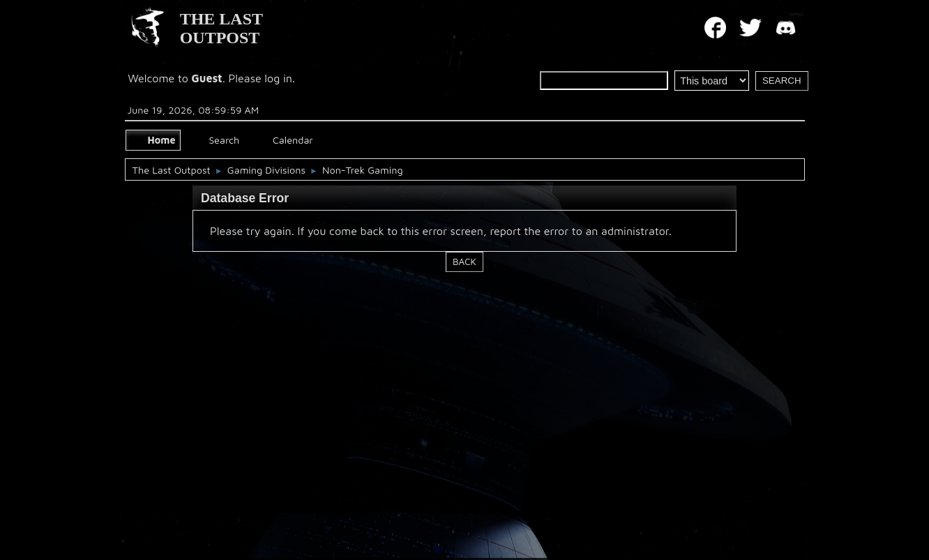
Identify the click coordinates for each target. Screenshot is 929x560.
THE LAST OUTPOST (221, 28)
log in (278, 78)
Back (464, 262)
